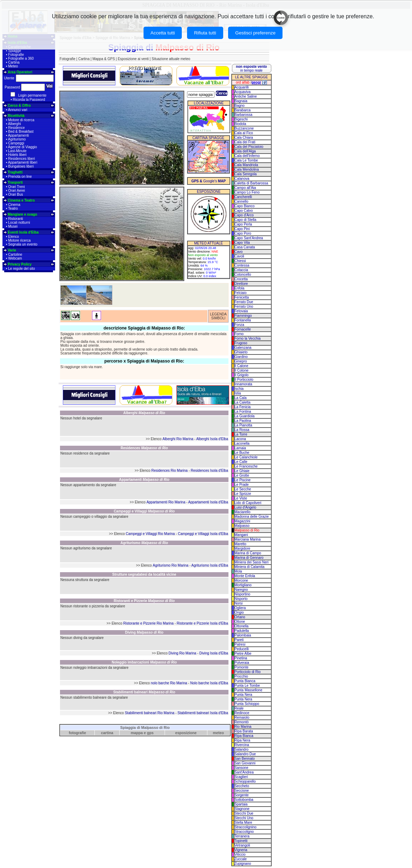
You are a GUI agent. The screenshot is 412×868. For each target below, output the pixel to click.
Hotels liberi (17, 155)
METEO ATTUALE (208, 243)
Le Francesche (246, 466)
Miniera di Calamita (250, 567)
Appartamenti (18, 135)
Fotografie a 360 (21, 58)
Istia (238, 393)
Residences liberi (21, 159)
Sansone (241, 768)
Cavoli (239, 256)
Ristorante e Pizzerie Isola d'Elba (202, 623)
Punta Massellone (248, 690)
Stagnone (242, 809)
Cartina (14, 62)
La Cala (240, 398)
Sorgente (242, 795)
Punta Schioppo (247, 704)
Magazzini (242, 521)
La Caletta (242, 402)
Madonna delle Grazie (252, 517)
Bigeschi (241, 119)
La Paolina (243, 421)
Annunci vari (18, 110)
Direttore (241, 284)
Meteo (13, 66)
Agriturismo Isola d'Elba (210, 565)
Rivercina (242, 745)
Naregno (241, 590)
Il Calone (241, 366)
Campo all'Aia (245, 188)
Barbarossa (243, 115)
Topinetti (241, 841)
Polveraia (242, 663)
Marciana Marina (247, 539)
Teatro (13, 208)
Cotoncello (243, 275)
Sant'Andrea (244, 772)
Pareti (239, 640)
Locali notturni (19, 223)
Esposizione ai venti (133, 59)
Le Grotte (242, 475)
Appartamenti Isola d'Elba (208, 502)
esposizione (186, 733)
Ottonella (241, 626)
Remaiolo (242, 717)
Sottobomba (244, 800)
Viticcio (240, 854)
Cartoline (15, 254)
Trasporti (15, 182)
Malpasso (242, 526)
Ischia (239, 389)
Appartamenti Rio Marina (166, 502)
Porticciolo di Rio (247, 672)
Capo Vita (242, 243)
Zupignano (243, 864)
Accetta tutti (163, 33)
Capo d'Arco (244, 215)
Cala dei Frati (245, 142)
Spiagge (15, 51)
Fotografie (16, 55)
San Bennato (245, 759)
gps (150, 733)
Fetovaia (241, 311)
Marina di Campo (248, 553)
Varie (12, 250)
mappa (137, 733)
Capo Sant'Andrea (249, 238)
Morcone (241, 580)
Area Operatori (20, 72)
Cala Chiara (244, 138)
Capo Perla (243, 224)
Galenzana (243, 348)
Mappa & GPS (104, 59)
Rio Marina (243, 727)
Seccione (242, 791)
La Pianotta (243, 425)
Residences (144, 448)
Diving (144, 632)
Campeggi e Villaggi (144, 511)
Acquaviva (242, 92)
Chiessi (240, 261)
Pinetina (241, 658)
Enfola (239, 288)
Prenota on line (20, 177)
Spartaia (241, 804)
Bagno (240, 106)
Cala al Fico (244, 133)
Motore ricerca (19, 240)
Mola (238, 571)
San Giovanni (245, 763)
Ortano (240, 617)
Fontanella (243, 320)
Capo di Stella (245, 220)
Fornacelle (243, 329)
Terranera (242, 836)
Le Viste (241, 498)
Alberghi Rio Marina (178, 439)
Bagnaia (241, 101)
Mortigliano (243, 585)
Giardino (241, 357)
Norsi (238, 603)
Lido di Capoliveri (248, 503)
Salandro (241, 749)
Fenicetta (242, 297)
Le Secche (243, 489)
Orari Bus (15, 194)
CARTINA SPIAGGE (208, 138)
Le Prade (242, 485)
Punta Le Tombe (247, 686)
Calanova (242, 179)
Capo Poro (243, 233)
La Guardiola (244, 416)
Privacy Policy (20, 264)
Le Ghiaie (242, 471)
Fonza (239, 325)
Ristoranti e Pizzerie (144, 601)
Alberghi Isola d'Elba (212, 439)
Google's (208, 181)
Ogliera (240, 608)
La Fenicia (242, 407)
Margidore (242, 549)
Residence (16, 128)
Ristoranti (15, 219)
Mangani (241, 535)
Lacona (240, 439)
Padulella (242, 631)
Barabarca (242, 110)
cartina (107, 733)
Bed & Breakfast (21, 132)
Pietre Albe (243, 654)
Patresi (240, 644)
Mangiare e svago (22, 214)
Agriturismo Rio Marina (171, 565)
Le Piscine (242, 480)
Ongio (239, 612)
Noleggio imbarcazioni (144, 662)
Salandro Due (245, 754)
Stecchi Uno (244, 818)
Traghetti (15, 172)
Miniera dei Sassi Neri (251, 562)
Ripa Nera (242, 740)
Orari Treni (16, 187)
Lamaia (240, 448)
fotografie (77, 733)
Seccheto (242, 786)
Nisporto (241, 599)
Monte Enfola (245, 576)
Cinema (14, 205)
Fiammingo (243, 316)
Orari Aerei (16, 191)
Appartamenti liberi (23, 162)
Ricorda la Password (29, 100)
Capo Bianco (244, 206)
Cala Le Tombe (246, 160)
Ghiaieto (241, 352)
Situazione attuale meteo (171, 59)
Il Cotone (241, 370)
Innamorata (243, 384)
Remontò (242, 722)
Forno (239, 334)
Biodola (240, 124)
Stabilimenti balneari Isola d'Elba (203, 713)
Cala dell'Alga (245, 151)
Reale (239, 708)
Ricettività (16, 116)
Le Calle (241, 462)
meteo (218, 733)
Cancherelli (243, 197)
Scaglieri (241, 777)
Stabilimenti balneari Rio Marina (150, 713)
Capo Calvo (244, 211)
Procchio (241, 676)
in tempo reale (251, 68)
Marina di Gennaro (249, 558)
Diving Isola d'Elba (214, 653)
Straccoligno (244, 832)
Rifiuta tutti (205, 33)
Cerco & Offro (19, 106)
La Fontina (243, 412)
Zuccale (241, 859)
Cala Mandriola (246, 165)
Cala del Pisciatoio (249, 147)
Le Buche (242, 453)
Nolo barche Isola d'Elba (209, 683)
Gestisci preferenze (255, 33)
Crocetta (241, 279)
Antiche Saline (246, 96)
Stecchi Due (244, 813)
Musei (13, 226)
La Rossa (242, 430)
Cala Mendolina (247, 169)
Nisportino (242, 594)
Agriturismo (17, 139)
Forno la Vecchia (248, 338)
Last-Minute (17, 151)
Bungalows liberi (21, 166)
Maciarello (242, 512)
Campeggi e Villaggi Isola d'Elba (203, 534)
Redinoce (242, 713)
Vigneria (241, 850)
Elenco (14, 237)
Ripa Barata (244, 731)
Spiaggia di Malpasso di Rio (145, 727)
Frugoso (241, 343)
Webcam (15, 258)
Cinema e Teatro (21, 200)
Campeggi (16, 143)
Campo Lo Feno (247, 192)
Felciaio (240, 293)
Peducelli (242, 649)
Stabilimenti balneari (144, 692)
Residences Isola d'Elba (210, 471)
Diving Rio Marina (182, 653)
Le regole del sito (21, 269)
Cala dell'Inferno (247, 156)
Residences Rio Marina (169, 471)
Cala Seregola (245, 174)
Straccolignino (245, 827)
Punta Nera (243, 695)
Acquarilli (242, 87)
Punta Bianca (245, 681)
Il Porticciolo (244, 380)
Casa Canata (245, 247)
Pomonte (241, 667)
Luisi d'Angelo (245, 507)
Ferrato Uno (244, 306)
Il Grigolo (241, 375)
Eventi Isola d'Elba (23, 232)
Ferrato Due (244, 302)
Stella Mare (243, 823)
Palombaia (243, 635)
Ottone (240, 622)
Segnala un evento (23, 244)
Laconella (242, 443)
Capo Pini (242, 229)
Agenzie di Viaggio (23, 147)
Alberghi (15, 124)
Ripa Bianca (244, 736)
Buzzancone (244, 128)
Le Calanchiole (246, 457)
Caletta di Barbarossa (251, 183)
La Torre (241, 434)
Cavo (238, 252)
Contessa (242, 265)
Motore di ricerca (21, 120)
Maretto (240, 544)
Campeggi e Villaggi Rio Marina (150, 534)
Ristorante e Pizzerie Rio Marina (148, 623)
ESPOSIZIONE (209, 192)
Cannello (241, 201)
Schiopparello (245, 781)
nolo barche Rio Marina (169, 683)
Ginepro (241, 361)
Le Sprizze (243, 494)
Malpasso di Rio (247, 530)
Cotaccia (241, 270)
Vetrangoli (242, 845)
